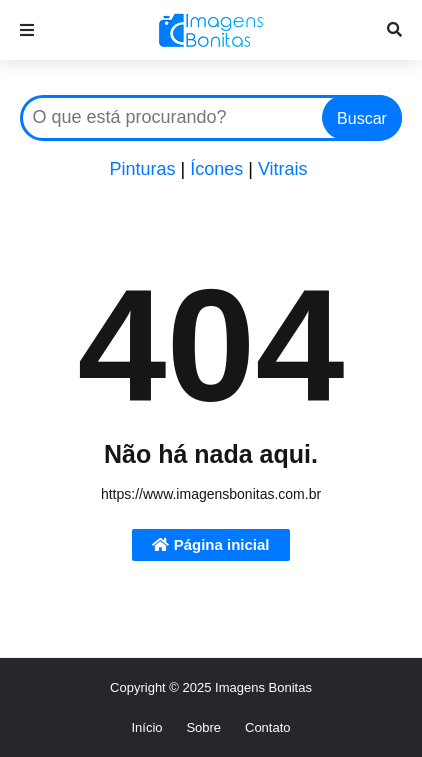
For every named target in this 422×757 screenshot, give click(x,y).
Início (146, 727)
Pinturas (142, 169)
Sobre (203, 727)
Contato (268, 727)
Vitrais (283, 169)
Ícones (216, 169)
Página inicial (210, 544)
